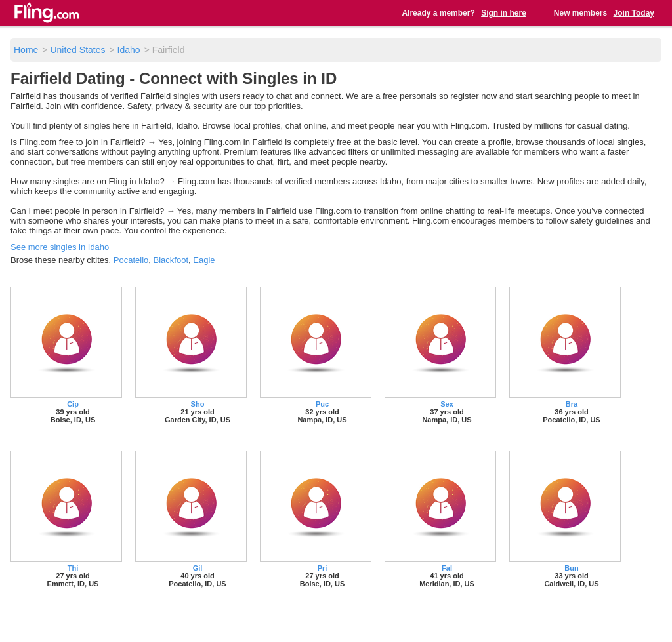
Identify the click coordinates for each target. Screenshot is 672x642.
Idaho (129, 50)
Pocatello (131, 260)
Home (26, 50)
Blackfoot (171, 260)
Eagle (204, 260)
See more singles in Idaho (60, 247)
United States (77, 50)
